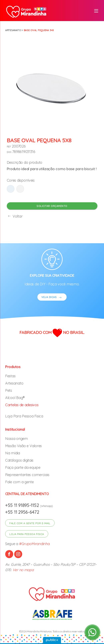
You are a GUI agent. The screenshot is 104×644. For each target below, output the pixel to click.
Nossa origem (16, 439)
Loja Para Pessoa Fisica (24, 416)
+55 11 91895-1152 (23, 505)
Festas (10, 376)
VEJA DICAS (52, 298)
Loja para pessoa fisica (27, 534)
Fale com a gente (19, 482)
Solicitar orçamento (52, 206)
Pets (9, 390)
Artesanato (13, 30)
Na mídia (13, 453)
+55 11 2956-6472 (22, 512)
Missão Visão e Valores (23, 446)
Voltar (15, 216)
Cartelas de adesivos (22, 405)
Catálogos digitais (19, 460)
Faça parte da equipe (23, 467)
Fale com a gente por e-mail (30, 523)
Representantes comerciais (27, 475)
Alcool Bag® (15, 398)
